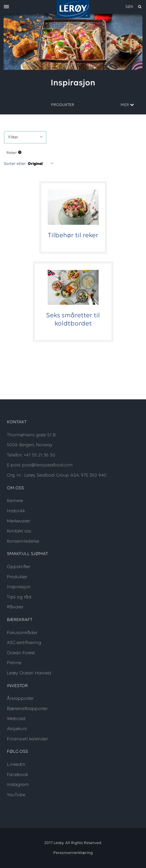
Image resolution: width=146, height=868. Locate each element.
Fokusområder (22, 633)
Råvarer (15, 607)
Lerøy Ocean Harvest (29, 673)
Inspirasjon (19, 587)
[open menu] (6, 7)
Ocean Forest (21, 653)
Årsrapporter (20, 699)
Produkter (63, 105)
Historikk (16, 511)
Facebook (17, 775)
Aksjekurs (17, 729)
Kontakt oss (19, 531)
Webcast (16, 719)
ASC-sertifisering (24, 643)
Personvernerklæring (73, 853)
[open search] (134, 7)
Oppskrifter (19, 567)
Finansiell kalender (27, 739)
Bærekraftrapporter (27, 709)
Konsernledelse (23, 541)
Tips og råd (19, 597)
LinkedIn (16, 765)
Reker (12, 153)
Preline (14, 663)
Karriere (15, 501)
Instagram (18, 785)
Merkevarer (18, 521)
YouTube (16, 795)
